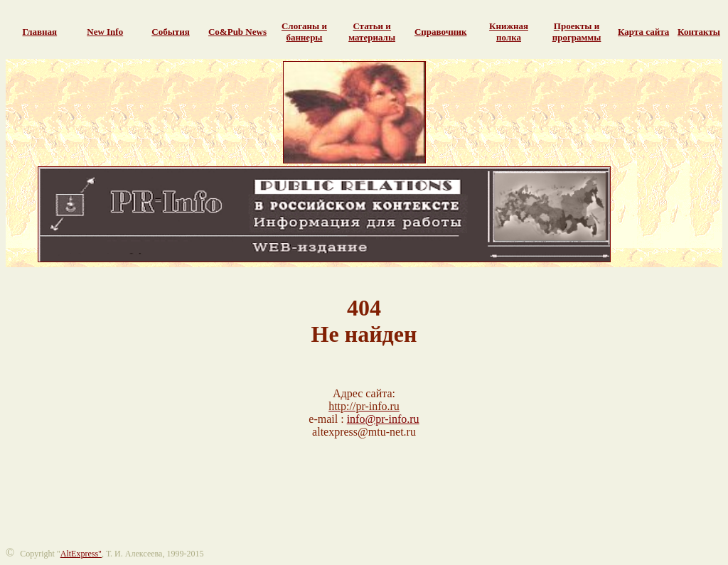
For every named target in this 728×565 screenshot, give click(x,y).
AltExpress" (81, 554)
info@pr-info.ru (383, 419)
